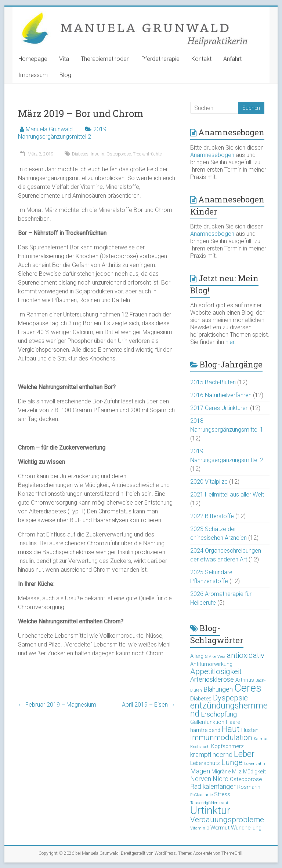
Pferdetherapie (160, 59)
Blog (65, 75)
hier (230, 342)
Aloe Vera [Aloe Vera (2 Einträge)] (217, 657)
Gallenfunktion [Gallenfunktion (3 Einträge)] (207, 722)
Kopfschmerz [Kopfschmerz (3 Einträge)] (227, 746)
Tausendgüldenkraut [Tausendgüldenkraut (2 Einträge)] (209, 803)
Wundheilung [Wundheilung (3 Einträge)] (246, 828)
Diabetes (80, 154)
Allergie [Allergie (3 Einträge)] (199, 656)
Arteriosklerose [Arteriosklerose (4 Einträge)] (212, 679)
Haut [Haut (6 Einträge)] (231, 729)
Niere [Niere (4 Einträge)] (220, 779)
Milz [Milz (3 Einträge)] (237, 772)
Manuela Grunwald (49, 129)
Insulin (97, 154)
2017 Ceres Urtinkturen (219, 408)
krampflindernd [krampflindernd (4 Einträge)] (211, 755)
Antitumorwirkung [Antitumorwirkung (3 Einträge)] (211, 664)
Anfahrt (232, 59)
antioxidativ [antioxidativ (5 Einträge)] (246, 655)
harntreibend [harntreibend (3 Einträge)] (205, 730)
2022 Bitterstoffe (212, 516)
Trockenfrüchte (147, 154)
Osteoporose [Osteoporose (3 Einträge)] (246, 779)
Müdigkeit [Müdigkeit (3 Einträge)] (254, 772)
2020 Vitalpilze (209, 482)
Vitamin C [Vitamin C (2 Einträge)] (200, 828)
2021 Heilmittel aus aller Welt (227, 495)
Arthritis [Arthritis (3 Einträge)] (245, 680)
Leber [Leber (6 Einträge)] (244, 754)
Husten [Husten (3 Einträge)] (250, 730)
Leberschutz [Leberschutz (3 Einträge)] (205, 763)
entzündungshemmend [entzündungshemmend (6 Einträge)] (229, 710)
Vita (64, 59)
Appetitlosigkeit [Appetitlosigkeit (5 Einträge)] (216, 671)
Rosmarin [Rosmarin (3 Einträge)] (249, 787)
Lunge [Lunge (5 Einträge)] (232, 762)
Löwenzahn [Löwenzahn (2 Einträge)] (255, 764)
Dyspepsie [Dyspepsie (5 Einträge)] (230, 698)
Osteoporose (119, 154)
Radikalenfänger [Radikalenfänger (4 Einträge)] (213, 786)
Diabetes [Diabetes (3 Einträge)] (201, 699)
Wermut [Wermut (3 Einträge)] (220, 828)
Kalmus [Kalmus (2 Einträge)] (261, 739)
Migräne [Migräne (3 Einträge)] (221, 772)
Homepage (33, 59)
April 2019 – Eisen (149, 705)
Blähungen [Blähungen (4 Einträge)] (218, 689)
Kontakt (201, 59)
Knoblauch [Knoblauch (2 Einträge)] (200, 747)
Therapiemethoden (105, 59)
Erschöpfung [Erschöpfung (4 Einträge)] (219, 714)
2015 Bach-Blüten (213, 382)
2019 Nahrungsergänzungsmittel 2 (62, 133)
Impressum (33, 75)
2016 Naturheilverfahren (221, 395)
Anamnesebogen (212, 155)
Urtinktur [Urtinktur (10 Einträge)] (210, 810)
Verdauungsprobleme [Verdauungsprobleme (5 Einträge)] (227, 820)
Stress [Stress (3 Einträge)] (222, 794)
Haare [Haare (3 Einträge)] (233, 722)
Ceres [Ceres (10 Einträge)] (248, 688)
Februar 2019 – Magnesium (57, 705)
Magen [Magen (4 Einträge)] (200, 771)
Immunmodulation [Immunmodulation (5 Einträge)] (221, 737)
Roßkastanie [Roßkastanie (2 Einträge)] (201, 795)
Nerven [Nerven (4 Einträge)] (201, 779)
